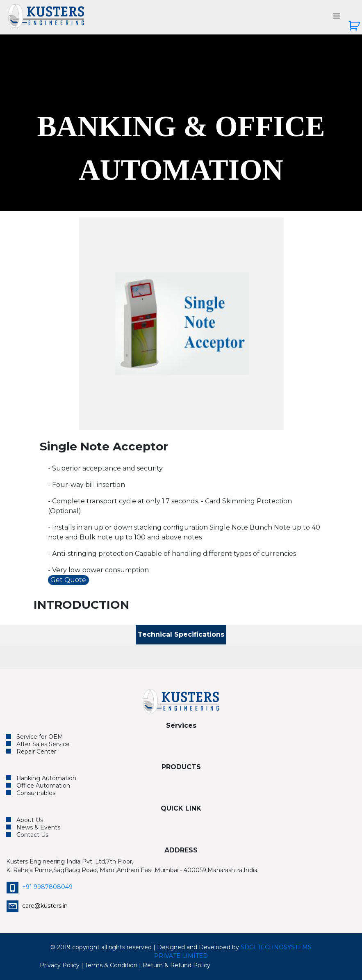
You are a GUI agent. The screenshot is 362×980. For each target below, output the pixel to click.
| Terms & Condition (109, 965)
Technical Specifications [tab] (181, 634)
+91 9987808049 (39, 887)
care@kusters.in (37, 906)
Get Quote (68, 580)
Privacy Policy (60, 965)
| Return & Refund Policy (175, 965)
